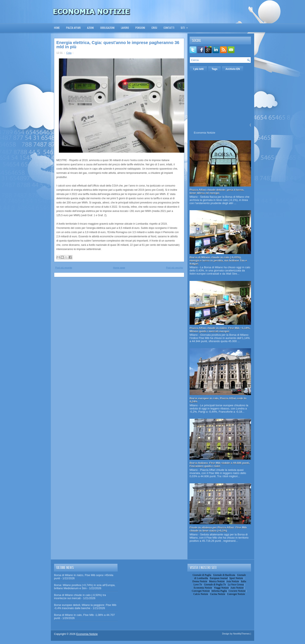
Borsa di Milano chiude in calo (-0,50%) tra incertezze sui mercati (80, 597)
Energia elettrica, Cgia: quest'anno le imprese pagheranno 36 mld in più (118, 45)
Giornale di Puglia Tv (215, 585)
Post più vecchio (175, 268)
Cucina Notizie (218, 594)
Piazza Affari (73, 28)
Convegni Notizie (201, 591)
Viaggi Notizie (221, 588)
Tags (214, 69)
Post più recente (64, 268)
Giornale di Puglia (202, 575)
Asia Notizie (233, 581)
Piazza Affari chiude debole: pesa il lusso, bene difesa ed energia (217, 191)
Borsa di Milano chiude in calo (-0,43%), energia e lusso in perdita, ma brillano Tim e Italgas (218, 261)
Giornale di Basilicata (224, 575)
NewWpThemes (241, 634)
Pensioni (140, 28)
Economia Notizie (204, 133)
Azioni (90, 28)
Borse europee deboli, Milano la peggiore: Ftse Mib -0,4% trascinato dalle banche (85, 607)
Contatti (169, 28)
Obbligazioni (107, 28)
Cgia (69, 53)
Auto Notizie (237, 588)
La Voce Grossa (236, 585)
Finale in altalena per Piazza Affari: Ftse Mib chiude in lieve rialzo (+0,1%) (218, 529)
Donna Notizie (200, 581)
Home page (119, 268)
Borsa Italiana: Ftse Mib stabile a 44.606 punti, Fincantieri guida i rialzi (220, 464)
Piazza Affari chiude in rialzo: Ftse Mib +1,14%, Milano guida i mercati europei (220, 330)
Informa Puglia (219, 591)
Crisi (154, 28)
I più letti (198, 69)
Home (57, 28)
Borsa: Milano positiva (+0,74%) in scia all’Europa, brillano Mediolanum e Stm (85, 587)
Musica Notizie (217, 581)
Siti (186, 26)
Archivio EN (233, 69)
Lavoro (125, 28)
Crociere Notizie (237, 591)
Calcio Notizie (201, 594)
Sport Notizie (236, 578)
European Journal (219, 578)
